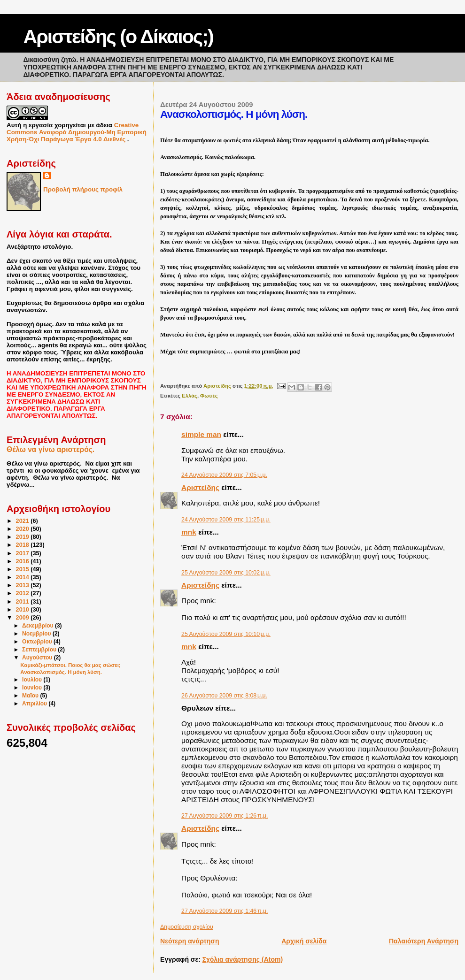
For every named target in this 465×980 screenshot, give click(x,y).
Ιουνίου (33, 688)
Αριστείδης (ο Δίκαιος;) (118, 37)
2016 (23, 561)
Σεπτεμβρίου (40, 650)
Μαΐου (31, 696)
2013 (23, 585)
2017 (23, 553)
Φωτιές (209, 396)
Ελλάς (190, 396)
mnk (189, 532)
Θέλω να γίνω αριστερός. (50, 449)
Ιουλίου (33, 680)
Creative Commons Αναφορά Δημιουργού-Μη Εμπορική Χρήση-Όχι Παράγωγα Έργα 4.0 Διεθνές (77, 132)
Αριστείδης (200, 487)
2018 (23, 545)
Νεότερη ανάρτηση (190, 941)
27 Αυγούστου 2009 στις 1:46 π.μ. (225, 911)
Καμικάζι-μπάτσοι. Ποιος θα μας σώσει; (70, 665)
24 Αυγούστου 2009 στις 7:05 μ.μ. (224, 475)
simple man (201, 434)
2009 (23, 618)
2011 (23, 602)
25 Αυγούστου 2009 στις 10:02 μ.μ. (226, 573)
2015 (23, 569)
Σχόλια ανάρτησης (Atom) (243, 959)
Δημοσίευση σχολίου (187, 927)
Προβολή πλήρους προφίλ (83, 189)
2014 (23, 577)
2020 (23, 529)
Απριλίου (35, 704)
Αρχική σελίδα (304, 941)
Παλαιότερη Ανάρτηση (424, 941)
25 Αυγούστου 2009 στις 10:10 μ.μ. (226, 634)
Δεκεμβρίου (39, 626)
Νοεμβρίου (37, 634)
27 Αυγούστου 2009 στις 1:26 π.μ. (225, 816)
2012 (23, 593)
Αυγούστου (38, 658)
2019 (23, 537)
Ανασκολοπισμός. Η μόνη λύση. (61, 672)
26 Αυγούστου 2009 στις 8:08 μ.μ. (224, 696)
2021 (23, 521)
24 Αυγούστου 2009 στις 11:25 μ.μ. (226, 520)
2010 (23, 610)
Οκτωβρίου (38, 642)
